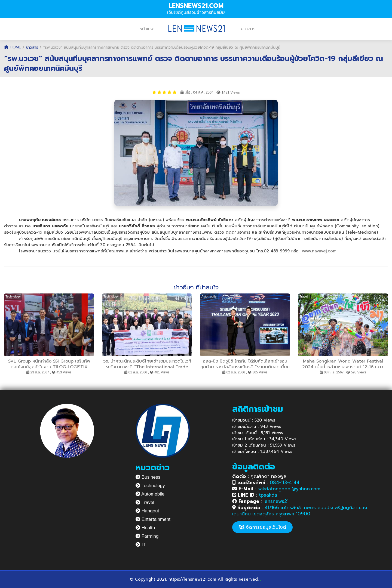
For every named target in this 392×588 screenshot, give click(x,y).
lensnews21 (276, 501)
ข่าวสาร (248, 29)
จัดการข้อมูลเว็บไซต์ (262, 527)
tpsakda (268, 495)
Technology (150, 486)
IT (141, 545)
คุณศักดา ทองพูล (259, 476)
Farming (147, 536)
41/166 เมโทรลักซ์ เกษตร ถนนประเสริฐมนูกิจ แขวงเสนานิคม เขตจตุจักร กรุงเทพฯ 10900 (300, 511)
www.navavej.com (319, 251)
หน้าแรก (147, 29)
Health (145, 528)
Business (148, 477)
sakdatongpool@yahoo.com (289, 489)
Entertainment (153, 519)
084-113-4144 (285, 482)
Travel (145, 502)
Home (13, 47)
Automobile (150, 494)
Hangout (147, 511)
